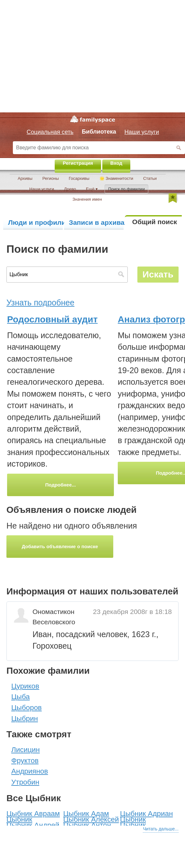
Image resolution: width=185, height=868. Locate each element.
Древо (70, 189)
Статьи (150, 178)
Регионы (51, 178)
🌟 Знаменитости (116, 178)
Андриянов (30, 771)
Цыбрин (25, 719)
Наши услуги (42, 189)
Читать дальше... (161, 829)
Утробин (25, 782)
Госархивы (79, 178)
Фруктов (25, 761)
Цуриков (25, 686)
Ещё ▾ (92, 189)
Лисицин (26, 750)
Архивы (25, 178)
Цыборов (27, 708)
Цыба (20, 697)
